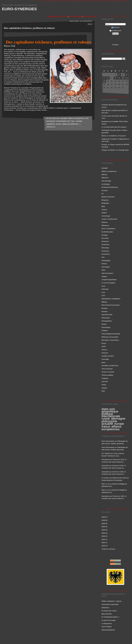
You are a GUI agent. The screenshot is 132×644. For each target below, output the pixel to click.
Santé (104, 346)
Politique (105, 330)
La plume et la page (108, 620)
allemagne (118, 419)
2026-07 (104, 517)
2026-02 (104, 533)
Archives (105, 190)
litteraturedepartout (108, 630)
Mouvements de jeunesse (111, 305)
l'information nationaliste (110, 604)
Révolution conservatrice (110, 340)
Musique (105, 308)
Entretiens (105, 241)
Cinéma (104, 210)
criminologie (106, 216)
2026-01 (104, 536)
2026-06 (104, 520)
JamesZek (105, 465)
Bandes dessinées (108, 197)
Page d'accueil (75, 16)
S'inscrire (115, 27)
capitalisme (51, 124)
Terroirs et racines (108, 372)
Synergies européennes (110, 365)
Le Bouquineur (107, 623)
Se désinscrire (115, 31)
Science (104, 350)
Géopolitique (106, 260)
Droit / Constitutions (108, 229)
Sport (103, 362)
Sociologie (105, 359)
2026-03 (104, 530)
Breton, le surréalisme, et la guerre (114, 136)
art (103, 193)
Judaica (104, 276)
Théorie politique (107, 375)
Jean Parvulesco (107, 273)
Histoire (104, 264)
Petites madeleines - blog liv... (112, 601)
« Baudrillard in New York (57, 16)
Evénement (106, 254)
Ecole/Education (107, 232)
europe (119, 424)
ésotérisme (105, 244)
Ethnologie (105, 248)
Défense (105, 222)
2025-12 (104, 539)
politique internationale (111, 415)
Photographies (107, 321)
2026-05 (104, 523)
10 (123, 78)
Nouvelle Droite (107, 315)
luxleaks (79, 121)
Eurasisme (105, 251)
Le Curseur (105, 478)
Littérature (105, 289)
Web (103, 391)
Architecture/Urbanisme (110, 187)
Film (103, 257)
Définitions (105, 225)
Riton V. (104, 484)
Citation (104, 213)
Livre (103, 292)
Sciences (105, 353)
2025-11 (104, 542)
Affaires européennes (109, 171)
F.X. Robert (106, 453)
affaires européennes (112, 428)
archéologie (106, 184)
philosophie (109, 421)
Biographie (105, 203)
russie (106, 419)
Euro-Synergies (19, 9)
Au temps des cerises (109, 611)
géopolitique (110, 411)
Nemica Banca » (90, 16)
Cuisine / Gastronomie (109, 219)
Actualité (105, 168)
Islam (103, 270)
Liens (103, 286)
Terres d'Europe (107, 369)
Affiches (104, 174)
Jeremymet (105, 459)
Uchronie (105, 381)
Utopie (104, 385)
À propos (115, 45)
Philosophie (106, 318)
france (106, 426)
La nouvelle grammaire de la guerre (114, 127)
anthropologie (106, 181)
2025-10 (104, 546)
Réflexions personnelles (110, 337)
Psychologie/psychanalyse (111, 334)
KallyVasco (105, 608)
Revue (104, 343)
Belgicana (105, 200)
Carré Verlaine (107, 627)
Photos (104, 324)
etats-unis (108, 409)
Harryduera (106, 496)
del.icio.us (50, 127)
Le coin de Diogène (108, 283)
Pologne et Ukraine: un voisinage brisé (115, 150)
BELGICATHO (107, 614)
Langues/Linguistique (109, 279)
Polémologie (106, 327)
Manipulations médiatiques (111, 299)
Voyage (104, 388)
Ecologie (105, 235)
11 (127, 78)
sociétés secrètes (108, 356)
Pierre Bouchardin (108, 441)
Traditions (105, 378)
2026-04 (104, 527)
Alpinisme (105, 178)
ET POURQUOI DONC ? (110, 617)
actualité (107, 424)
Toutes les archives (108, 549)
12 (104, 81)
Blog (103, 206)
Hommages (106, 267)
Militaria (104, 302)
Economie (105, 238)
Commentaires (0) (63, 121)
